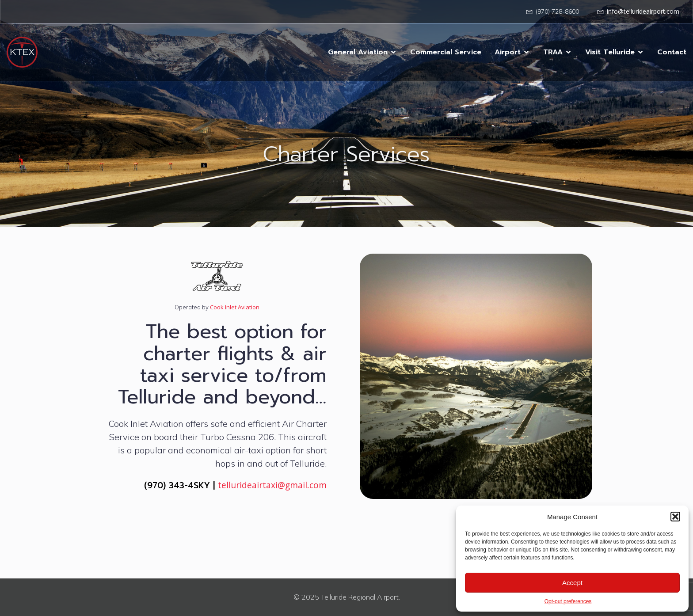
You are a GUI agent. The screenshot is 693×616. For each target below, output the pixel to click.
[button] (675, 517)
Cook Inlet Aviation (234, 307)
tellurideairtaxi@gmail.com (272, 485)
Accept (572, 583)
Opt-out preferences (568, 601)
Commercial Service (446, 52)
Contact (672, 52)
